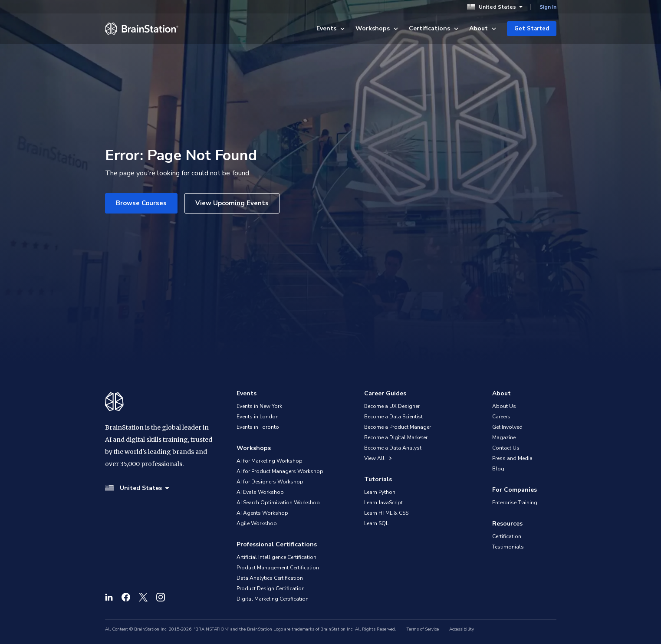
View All (378, 458)
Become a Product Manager (398, 427)
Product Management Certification (278, 568)
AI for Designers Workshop (270, 482)
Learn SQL (376, 523)
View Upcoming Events (232, 203)
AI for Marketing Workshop (270, 461)
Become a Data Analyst (393, 448)
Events (331, 28)
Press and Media (512, 458)
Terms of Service (423, 629)
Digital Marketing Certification (273, 599)
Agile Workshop (257, 523)
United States (495, 7)
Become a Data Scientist (393, 417)
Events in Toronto (258, 427)
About (483, 28)
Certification (507, 536)
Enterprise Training (515, 503)
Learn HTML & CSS (386, 513)
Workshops (377, 28)
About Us (504, 406)
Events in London (258, 417)
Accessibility (462, 629)
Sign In (548, 7)
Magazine (504, 437)
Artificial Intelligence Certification (276, 557)
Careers (501, 417)
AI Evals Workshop (260, 492)
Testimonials (508, 547)
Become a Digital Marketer (396, 437)
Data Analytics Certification (270, 578)
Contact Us (506, 448)
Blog (498, 469)
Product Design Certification (271, 588)
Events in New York (259, 406)
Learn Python (380, 492)
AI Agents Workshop (262, 513)
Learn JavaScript (383, 503)
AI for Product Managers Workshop (280, 471)
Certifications (434, 28)
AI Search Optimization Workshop (278, 503)
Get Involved (507, 427)
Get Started (532, 29)
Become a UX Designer (392, 406)
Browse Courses (141, 203)
